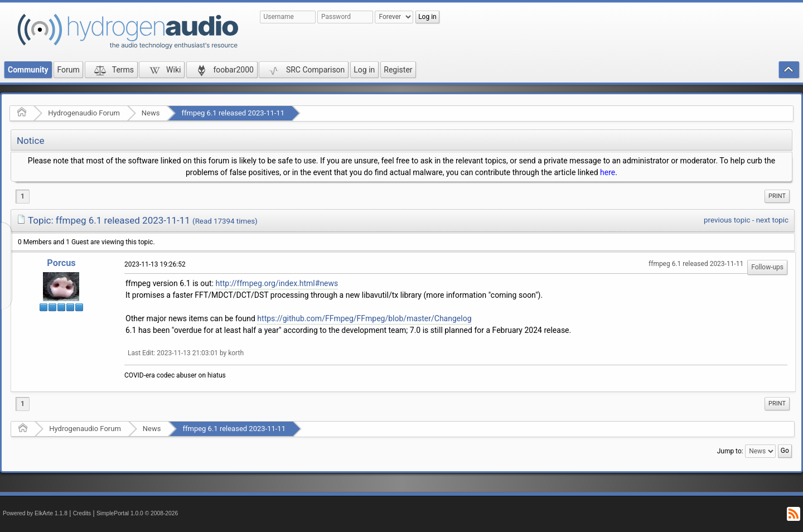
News (151, 113)
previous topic (727, 220)
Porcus (61, 263)
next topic (772, 220)
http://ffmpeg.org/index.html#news (277, 283)
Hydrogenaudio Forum (84, 113)
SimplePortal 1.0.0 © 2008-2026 (137, 513)
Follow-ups (767, 267)
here (608, 172)
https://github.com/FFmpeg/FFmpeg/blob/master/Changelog (364, 318)
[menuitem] (777, 196)
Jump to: (730, 451)
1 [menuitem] (23, 196)
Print (777, 196)
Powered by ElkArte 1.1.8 (35, 513)
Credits (82, 513)
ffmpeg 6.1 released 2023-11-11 (233, 113)
